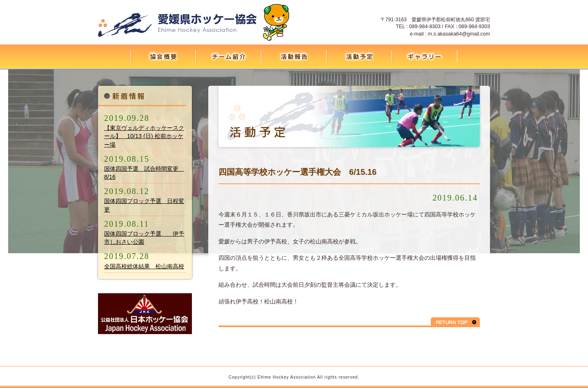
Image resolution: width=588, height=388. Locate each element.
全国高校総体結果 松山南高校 (144, 266)
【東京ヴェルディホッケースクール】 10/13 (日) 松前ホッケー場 (144, 136)
